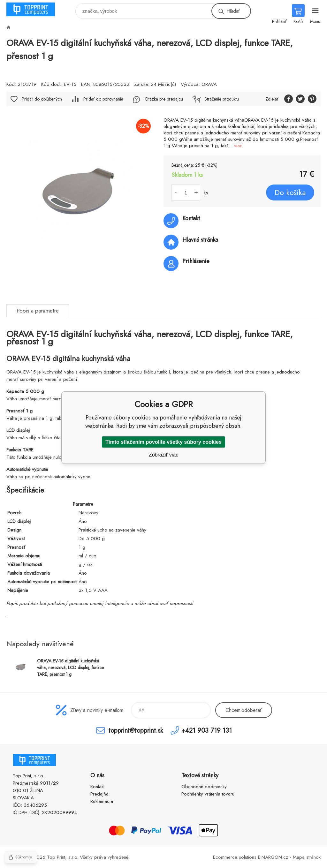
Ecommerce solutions (235, 857)
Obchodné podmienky (204, 787)
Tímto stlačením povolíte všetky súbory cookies (163, 442)
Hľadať (233, 11)
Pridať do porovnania (103, 99)
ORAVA (209, 84)
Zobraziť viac (163, 455)
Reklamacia (102, 801)
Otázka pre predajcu (164, 99)
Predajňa (99, 794)
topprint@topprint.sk (136, 730)
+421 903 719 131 (207, 730)
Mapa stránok (307, 857)
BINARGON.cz (273, 857)
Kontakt (97, 787)
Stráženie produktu (222, 99)
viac (238, 146)
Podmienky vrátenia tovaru (208, 794)
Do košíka (290, 192)
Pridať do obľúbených (42, 99)
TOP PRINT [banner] (35, 9)
